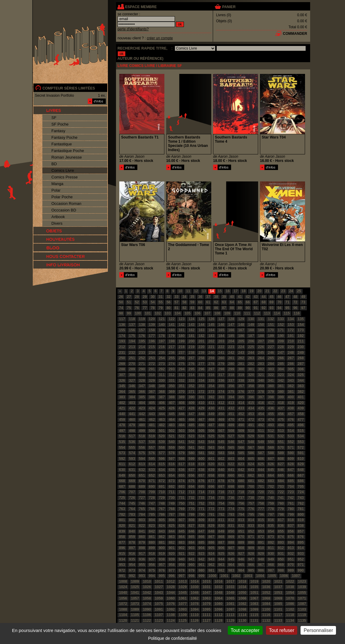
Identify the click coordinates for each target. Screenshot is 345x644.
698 (231, 487)
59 (192, 302)
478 (122, 425)
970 (291, 565)
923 (201, 554)
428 (191, 408)
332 (182, 381)
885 (201, 542)
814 (251, 520)
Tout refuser (282, 630)
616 (172, 464)
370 (182, 392)
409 (191, 403)
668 (122, 481)
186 (241, 336)
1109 (183, 615)
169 (261, 330)
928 (251, 554)
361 (281, 386)
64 (232, 302)
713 (191, 492)
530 (261, 436)
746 (142, 503)
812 (231, 520)
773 (221, 509)
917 (142, 554)
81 (177, 308)
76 (137, 308)
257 (191, 358)
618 (191, 464)
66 (248, 302)
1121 (135, 621)
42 (248, 297)
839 (122, 531)
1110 (195, 615)
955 (142, 565)
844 (172, 531)
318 (231, 375)
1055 (302, 593)
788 (182, 515)
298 (221, 369)
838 (301, 526)
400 (291, 397)
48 (295, 297)
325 (301, 375)
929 (261, 554)
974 (142, 570)
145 (211, 325)
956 (152, 565)
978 (182, 570)
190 (281, 336)
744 (122, 503)
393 (221, 397)
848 (211, 531)
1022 (290, 582)
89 (240, 308)
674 (182, 481)
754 (221, 503)
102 (158, 313)
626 (271, 464)
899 (152, 548)
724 (301, 492)
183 (211, 336)
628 (291, 464)
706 (122, 492)
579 (182, 453)
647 (291, 470)
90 (248, 308)
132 (271, 319)
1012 (171, 582)
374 (221, 392)
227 (271, 347)
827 (191, 526)
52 (137, 302)
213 (132, 347)
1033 (230, 587)
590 (291, 453)
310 (152, 375)
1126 (195, 621)
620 (211, 464)
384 (132, 397)
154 (301, 325)
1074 (147, 604)
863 (172, 537)
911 (271, 548)
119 (142, 319)
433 (241, 408)
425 (162, 408)
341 (271, 381)
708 (142, 492)
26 (121, 297)
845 (182, 531)
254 (162, 358)
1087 (302, 604)
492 (261, 425)
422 (132, 408)
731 (182, 498)
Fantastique (62, 144)
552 (291, 442)
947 (251, 559)
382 (301, 392)
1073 (135, 604)
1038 (290, 587)
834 (261, 526)
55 (161, 302)
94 (279, 308)
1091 (159, 609)
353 (201, 386)
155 (122, 330)
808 (191, 520)
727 (142, 498)
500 (152, 431)
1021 (278, 582)
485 (191, 425)
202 (211, 341)
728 (152, 498)
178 (162, 336)
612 (132, 464)
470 (231, 420)
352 (191, 386)
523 (191, 436)
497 (122, 431)
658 (211, 475)
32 (168, 297)
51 (129, 302)
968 (271, 565)
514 (291, 431)
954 (132, 565)
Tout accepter (245, 630)
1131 (254, 621)
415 (251, 403)
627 (281, 464)
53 (145, 302)
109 (227, 313)
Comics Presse (64, 177)
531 (271, 436)
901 (172, 548)
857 (301, 531)
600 (201, 459)
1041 (135, 593)
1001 (224, 576)
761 (291, 503)
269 (122, 364)
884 (191, 542)
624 (251, 464)
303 (271, 369)
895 (301, 542)
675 (191, 481)
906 (221, 548)
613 (142, 464)
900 (162, 548)
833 (251, 526)
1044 (171, 593)
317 (221, 375)
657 (201, 475)
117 (122, 319)
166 (231, 330)
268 (301, 358)
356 (231, 386)
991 (122, 576)
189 (271, 336)
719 (251, 492)
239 (201, 353)
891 (261, 542)
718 (241, 492)
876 (301, 537)
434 (251, 408)
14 (212, 291)
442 (142, 414)
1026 (147, 587)
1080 (219, 604)
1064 (219, 598)
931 (281, 554)
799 (291, 515)
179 (172, 336)
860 (142, 537)
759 (271, 503)
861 (152, 537)
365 (132, 392)
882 (172, 542)
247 (281, 353)
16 (228, 291)
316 (211, 375)
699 (241, 487)
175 (132, 336)
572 (301, 448)
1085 (278, 604)
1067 (254, 598)
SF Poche (60, 124)
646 (281, 470)
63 (224, 302)
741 (281, 498)
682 (261, 481)
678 (221, 481)
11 (188, 291)
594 (142, 459)
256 (182, 358)
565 (231, 448)
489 (231, 425)
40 (232, 297)
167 (241, 330)
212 (122, 347)
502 (172, 431)
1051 (254, 593)
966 (251, 565)
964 (231, 565)
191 (291, 336)
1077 (183, 604)
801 (122, 520)
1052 (266, 593)
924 (211, 554)
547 (241, 442)
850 (231, 531)
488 (221, 425)
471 (241, 420)
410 (201, 403)
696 (211, 487)
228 (281, 347)
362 (291, 386)
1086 (290, 604)
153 (291, 325)
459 (122, 420)
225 (251, 347)
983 (231, 570)
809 (201, 520)
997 (182, 576)
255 (172, 358)
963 (221, 565)
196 (152, 341)
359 (261, 386)
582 (211, 453)
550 (271, 442)
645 (271, 470)
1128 (219, 621)
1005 (272, 576)
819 (301, 520)
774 (231, 509)
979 (191, 570)
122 (172, 319)
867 (211, 537)
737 (241, 498)
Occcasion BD (64, 210)
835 (271, 526)
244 (251, 353)
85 (208, 308)
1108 (171, 615)
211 (301, 341)
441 (132, 414)
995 (162, 576)
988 (281, 570)
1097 (230, 609)
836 (281, 526)
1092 (171, 609)
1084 (266, 604)
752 (201, 503)
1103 (302, 609)
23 (283, 291)
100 (138, 313)
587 (261, 453)
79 (161, 308)
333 (191, 381)
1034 (242, 587)
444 (162, 414)
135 (301, 319)
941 (191, 559)
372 (201, 392)
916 (132, 554)
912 (281, 548)
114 (277, 313)
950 (281, 559)
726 (132, 498)
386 (152, 397)
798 (281, 515)
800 (301, 515)
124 (191, 319)
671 (152, 481)
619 (201, 464)
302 (261, 369)
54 (153, 302)
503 (182, 431)
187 (251, 336)
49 (303, 297)
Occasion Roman (66, 204)
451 (231, 414)
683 (271, 481)
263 (251, 358)
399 (281, 397)
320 (251, 375)
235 (162, 353)
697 (221, 487)
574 (132, 453)
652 (152, 475)
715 (211, 492)
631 (132, 470)
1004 (260, 576)
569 (271, 448)
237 (182, 353)
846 (191, 531)
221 (211, 347)
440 (122, 414)
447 (191, 414)
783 (132, 515)
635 (172, 470)
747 (152, 503)
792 (221, 515)
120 (152, 319)
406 (162, 403)
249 (301, 353)
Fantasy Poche (64, 137)
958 (172, 565)
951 (291, 559)
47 (287, 297)
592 (122, 459)
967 (261, 565)
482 (162, 425)
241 (221, 353)
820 (122, 526)
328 (142, 381)
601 (211, 459)
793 (231, 515)
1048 (219, 593)
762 (301, 503)
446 (182, 414)
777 (261, 509)
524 (201, 436)
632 (142, 470)
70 (279, 302)
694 (191, 487)
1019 (254, 582)
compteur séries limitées (69, 88)
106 (197, 313)
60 (200, 302)
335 (211, 381)
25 (299, 291)
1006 (284, 576)
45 (272, 297)
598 (182, 459)
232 (132, 353)
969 (281, 565)
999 (201, 576)
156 (132, 330)
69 (272, 302)
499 (142, 431)
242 (231, 353)
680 (241, 481)
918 (152, 554)
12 (196, 291)
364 (122, 392)
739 (261, 498)
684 (281, 481)
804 (152, 520)
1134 (290, 621)
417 (271, 403)
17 (235, 291)
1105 (135, 615)
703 (281, 487)
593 (132, 459)
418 (281, 403)
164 (211, 330)
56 (168, 302)
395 (241, 397)
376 (241, 392)
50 (121, 302)
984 (241, 570)
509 (241, 431)
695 (201, 487)
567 (251, 448)
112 (257, 313)
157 (142, 330)
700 (251, 487)
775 (241, 509)
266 (281, 358)
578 (172, 453)
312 (172, 375)
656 (191, 475)
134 (291, 319)
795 (251, 515)
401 (301, 397)
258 (201, 358)
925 (221, 554)
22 (275, 291)
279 (221, 364)
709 (152, 492)
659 (221, 475)
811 (221, 520)
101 (148, 313)
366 (142, 392)
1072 (123, 604)
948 (261, 559)
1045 (183, 593)
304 (281, 369)
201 (201, 341)
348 (152, 386)
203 (221, 341)
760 (281, 503)
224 (241, 347)
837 (291, 526)
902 (182, 548)
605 (251, 459)
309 (142, 375)
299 (231, 369)
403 (132, 403)
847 (201, 531)
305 (291, 369)
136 (122, 325)
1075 (159, 604)
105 (188, 313)
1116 (266, 615)
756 (241, 503)
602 (221, 459)
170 (271, 330)
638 (201, 470)
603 (231, 459)
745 (132, 503)
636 (182, 470)
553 (301, 442)
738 (251, 498)
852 (251, 531)
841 (142, 531)
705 (301, 487)
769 (182, 509)
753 (211, 503)
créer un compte (160, 38)
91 (256, 308)
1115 (254, 615)
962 (211, 565)
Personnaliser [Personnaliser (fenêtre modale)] (318, 630)
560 (182, 448)
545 (221, 442)
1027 (159, 587)
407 (172, 403)
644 (261, 470)
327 (132, 381)
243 (241, 353)
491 (251, 425)
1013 (183, 582)
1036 (266, 587)
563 (211, 448)
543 (201, 442)
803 (142, 520)
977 (172, 570)
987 (271, 570)
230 (301, 347)
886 (211, 542)
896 (122, 548)
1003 (248, 576)
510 (251, 431)
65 (240, 302)
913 (291, 548)
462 (152, 420)
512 (271, 431)
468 (211, 420)
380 (281, 392)
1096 (219, 609)
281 (241, 364)
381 (291, 392)
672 (162, 481)
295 (191, 369)
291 (152, 369)
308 (132, 375)
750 (182, 503)
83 (192, 308)
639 (211, 470)
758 (261, 503)
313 (182, 375)
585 (241, 453)
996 (172, 576)
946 (241, 559)
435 (261, 408)
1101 (278, 609)
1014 (195, 582)
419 (291, 403)
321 (261, 375)
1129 (230, 621)
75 (129, 308)
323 (281, 375)
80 (168, 308)
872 (261, 537)
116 (297, 313)
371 (191, 392)
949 (271, 559)
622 (231, 464)
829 (211, 526)
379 (271, 392)
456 (281, 414)
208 (271, 341)
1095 (207, 609)
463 (162, 420)
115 (287, 313)
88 (232, 308)
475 (281, 420)
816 (271, 520)
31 (161, 297)
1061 (183, 598)
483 (172, 425)
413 (231, 403)
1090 (147, 609)
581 (201, 453)
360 (271, 386)
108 (217, 313)
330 (162, 381)
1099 (254, 609)
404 (142, 403)
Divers (57, 223)
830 (221, 526)
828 (201, 526)
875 (291, 537)
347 (142, 386)
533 (291, 436)
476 (291, 420)
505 (201, 431)
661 (241, 475)
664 (271, 475)
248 (291, 353)
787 (172, 515)
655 (182, 475)
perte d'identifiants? (133, 29)
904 (201, 548)
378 (261, 392)
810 (211, 520)
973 (132, 570)
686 (301, 481)
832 (241, 526)
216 (162, 347)
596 (162, 459)
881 (162, 542)
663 (261, 475)
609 (291, 459)
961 (201, 565)
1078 (195, 604)
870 (241, 537)
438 (291, 408)
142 (182, 325)
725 (122, 498)
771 (201, 509)
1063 (207, 598)
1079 (207, 604)
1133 (278, 621)
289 (132, 369)
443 (152, 414)
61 (208, 302)
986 (261, 570)
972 (122, 570)
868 (221, 537)
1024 (123, 587)
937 (152, 559)
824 (162, 526)
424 (152, 408)
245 (261, 353)
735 (221, 498)
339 (251, 381)
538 (152, 442)
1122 (147, 621)
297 (211, 369)
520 (162, 436)
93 (272, 308)
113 (267, 313)
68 (263, 302)
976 (162, 570)
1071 (302, 598)
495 (291, 425)
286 (291, 364)
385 (142, 397)
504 (191, 431)
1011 (159, 582)
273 (162, 364)
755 (231, 503)
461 (142, 420)
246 (271, 353)
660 (231, 475)
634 (162, 470)
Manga (57, 184)
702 (271, 487)
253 (152, 358)
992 (132, 576)
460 (132, 420)
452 (241, 414)
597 (172, 459)
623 (241, 464)
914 (301, 548)
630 (122, 470)
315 (201, 375)
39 (224, 297)
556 (142, 448)
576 (152, 453)
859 (132, 537)
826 (182, 526)
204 (231, 341)
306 (301, 369)
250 (122, 358)
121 (162, 319)
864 (182, 537)
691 (162, 487)
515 (301, 431)
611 (122, 464)
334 (201, 381)
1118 (290, 615)
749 (172, 503)
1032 (219, 587)
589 (281, 453)
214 (142, 347)
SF (54, 118)
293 (172, 369)
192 (301, 336)
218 (182, 347)
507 (221, 431)
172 (291, 330)
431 (221, 408)
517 (132, 436)
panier (229, 7)
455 (271, 414)
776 (251, 509)
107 (207, 313)
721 (271, 492)
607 (271, 459)
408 (182, 403)
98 (121, 313)
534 (301, 436)
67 (256, 302)
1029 (183, 587)
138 (142, 325)
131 (261, 319)
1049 (230, 593)
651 (142, 475)
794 (241, 515)
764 (132, 509)
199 (182, 341)
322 (271, 375)
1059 (159, 598)
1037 (278, 587)
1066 (242, 598)
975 (152, 570)
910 (261, 548)
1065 (230, 598)
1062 (195, 598)
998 (191, 576)
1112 (219, 615)
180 (182, 336)
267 (291, 358)
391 (201, 397)
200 (191, 341)
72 (295, 302)
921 (182, 554)
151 (271, 325)
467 (201, 420)
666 (291, 475)
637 (191, 470)
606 (261, 459)
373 (211, 392)
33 (177, 297)
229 (291, 347)
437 (281, 408)
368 (162, 392)
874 (281, 537)
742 (291, 498)
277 (201, 364)
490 (241, 425)
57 (177, 302)
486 (201, 425)
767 (162, 509)
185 (231, 336)
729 (162, 498)
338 (241, 381)
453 (251, 414)
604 (241, 459)
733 (201, 498)
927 (241, 554)
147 (231, 325)
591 (301, 453)
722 (281, 492)
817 (281, 520)
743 (301, 498)
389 (182, 397)
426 (172, 408)
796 (261, 515)
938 (162, 559)
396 (251, 397)
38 (216, 297)
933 (301, 554)
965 (241, 565)
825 (172, 526)
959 (182, 565)
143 (191, 325)
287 (301, 364)
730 (172, 498)
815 (261, 520)
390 (191, 397)
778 (271, 509)
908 (241, 548)
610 (301, 459)
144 (201, 325)
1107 (159, 615)
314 (191, 375)
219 (191, 347)
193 (122, 341)
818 (291, 520)
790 (201, 515)
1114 (242, 615)
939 (172, 559)
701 (261, 487)
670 (142, 481)
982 (221, 570)
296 (201, 369)
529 (251, 436)
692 (172, 487)
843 (162, 531)
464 (172, 420)
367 (152, 392)
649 (122, 475)
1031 (207, 587)
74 (121, 308)
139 (152, 325)
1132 (266, 621)
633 (152, 470)
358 (251, 386)
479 (132, 425)
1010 (147, 582)
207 (261, 341)
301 (251, 369)
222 (221, 347)
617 (182, 464)
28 (137, 297)
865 (191, 537)
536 (132, 442)
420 (301, 403)
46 (279, 297)
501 (162, 431)
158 (152, 330)
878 (132, 542)
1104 (123, 615)
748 (162, 503)
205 (241, 341)
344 (301, 381)
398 (271, 397)
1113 (230, 615)
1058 (147, 598)
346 (132, 386)
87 (224, 308)
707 (132, 492)
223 (231, 347)
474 (271, 420)
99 (129, 313)
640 (221, 470)
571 (291, 448)
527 (231, 436)
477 (301, 420)
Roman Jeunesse (67, 157)
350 (172, 386)
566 (241, 448)
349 (162, 386)
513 (281, 431)
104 (178, 313)
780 (291, 509)
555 (132, 448)
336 (221, 381)
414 (241, 403)
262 (241, 358)
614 (152, 464)
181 (191, 336)
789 (191, 515)
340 (261, 381)
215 (152, 347)
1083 (254, 604)
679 (231, 481)
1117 (278, 615)
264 (261, 358)
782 (122, 515)
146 (221, 325)
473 (261, 420)
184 (221, 336)
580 (191, 453)
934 (122, 559)
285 (281, 364)
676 (201, 481)
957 (162, 565)
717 (231, 492)
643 (251, 470)
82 (184, 308)
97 (303, 308)
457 (291, 414)
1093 (183, 609)
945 (231, 559)
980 (201, 570)
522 (182, 436)
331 (172, 381)
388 (172, 397)
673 (172, 481)
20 (259, 291)
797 (271, 515)
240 (211, 353)
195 (142, 341)
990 (301, 570)
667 (301, 475)
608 (281, 459)
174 (122, 336)
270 (132, 364)
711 (172, 492)
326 (122, 381)
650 (132, 475)
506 (211, 431)
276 (191, 364)
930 (271, 554)
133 (281, 319)
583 (221, 453)
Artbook (58, 217)
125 (201, 319)
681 (251, 481)
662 (251, 475)
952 (301, 559)
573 (122, 453)
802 (132, 520)
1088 (123, 609)
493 (271, 425)
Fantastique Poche (68, 151)
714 (201, 492)
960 (191, 565)
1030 (195, 587)
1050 (242, 593)
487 (211, 425)
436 (271, 408)
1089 (135, 609)
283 (261, 364)
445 (172, 414)
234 (152, 353)
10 (180, 291)
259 (211, 358)
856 (291, 531)
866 (201, 537)
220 (201, 347)
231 (122, 353)
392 (211, 397)
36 (200, 297)
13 (204, 291)
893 (281, 542)
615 (162, 464)
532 (281, 436)
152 (281, 325)
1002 (236, 576)
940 (182, 559)
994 (152, 576)
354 (211, 386)
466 (191, 420)
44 (263, 297)
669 (132, 481)
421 (122, 408)
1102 (290, 609)
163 (201, 330)
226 (261, 347)
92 (263, 308)
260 (221, 358)
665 (281, 475)
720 (261, 492)
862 (162, 537)
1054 (290, 593)
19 (251, 291)
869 (231, 537)
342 (281, 381)
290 (142, 369)
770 (191, 509)
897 (132, 548)
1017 (230, 582)
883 (182, 542)
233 (142, 353)
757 (251, 503)
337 (231, 381)
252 (142, 358)
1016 (219, 582)
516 (122, 436)
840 (132, 531)
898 (142, 548)
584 (231, 453)
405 (152, 403)
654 (172, 475)
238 (191, 353)
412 (221, 403)
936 (142, 559)
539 (162, 442)
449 (211, 414)
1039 (302, 587)
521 (172, 436)
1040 (123, 593)
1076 (171, 604)
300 (241, 369)
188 (261, 336)
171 (281, 330)
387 (162, 397)
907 (231, 548)
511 (261, 431)
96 (295, 308)
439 (301, 408)
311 (162, 375)
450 (221, 414)
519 (152, 436)
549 (261, 442)
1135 (302, 621)
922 (191, 554)
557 (152, 448)
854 (271, 531)
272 (152, 364)
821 (132, 526)
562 (201, 448)
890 (251, 542)
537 (142, 442)
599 (191, 459)
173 (301, 330)
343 (291, 381)
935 (132, 559)
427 (182, 408)
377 (251, 392)
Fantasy (58, 131)
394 (231, 397)
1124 (171, 621)
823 (152, 526)
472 (251, 420)
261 (231, 358)
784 (142, 515)
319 (241, 375)
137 (132, 325)
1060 (171, 598)
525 (211, 436)
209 (281, 341)
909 (251, 548)
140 (162, 325)
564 (221, 448)
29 (145, 297)
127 (221, 319)
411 (211, 403)
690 (152, 487)
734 (211, 498)
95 (287, 308)
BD (54, 164)
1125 (183, 621)
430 (211, 408)
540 (172, 442)
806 (172, 520)
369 (172, 392)
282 (251, 364)
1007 (296, 576)
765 (142, 509)
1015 (207, 582)
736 (231, 498)
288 (122, 369)
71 (287, 302)
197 (162, 341)
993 (142, 576)
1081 (230, 604)
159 (162, 330)
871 (251, 537)
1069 (278, 598)
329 (152, 381)
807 (182, 520)
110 (237, 313)
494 (281, 425)
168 (251, 330)
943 (211, 559)
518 (142, 436)
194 (132, 341)
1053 (278, 593)
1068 (266, 598)
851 (241, 531)
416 (261, 403)
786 (162, 515)
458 (301, 414)
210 (291, 341)
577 (162, 453)
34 (184, 297)
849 (221, 531)
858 (122, 537)
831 (231, 526)
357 (241, 386)
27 (129, 297)
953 (122, 565)
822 (142, 526)
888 (231, 542)
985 (251, 570)
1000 (212, 576)
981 (211, 570)
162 (191, 330)
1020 (266, 582)
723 (291, 492)
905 (211, 548)
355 (221, 386)
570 (281, 448)
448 (201, 414)
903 (191, 548)
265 (271, 358)
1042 (147, 593)
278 (211, 364)
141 (172, 325)
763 (122, 509)
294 (182, 369)
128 (231, 319)
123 (182, 319)
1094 (195, 609)
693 (182, 487)
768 (172, 509)
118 (132, 319)
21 (267, 291)
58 (184, 302)
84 (200, 308)
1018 (242, 582)
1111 (207, 615)
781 (301, 509)
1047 (207, 593)
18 (244, 291)
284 (271, 364)
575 (142, 453)
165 (221, 330)
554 (122, 448)
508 (231, 431)
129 (241, 319)
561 (191, 448)
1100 (266, 609)
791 (211, 515)
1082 (242, 604)
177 (152, 336)
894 (291, 542)
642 (241, 470)
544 (211, 442)
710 (162, 492)
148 (241, 325)
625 (261, 464)
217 (172, 347)
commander (295, 34)
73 (303, 302)
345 (122, 386)
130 (251, 319)
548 (251, 442)
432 (231, 408)
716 (221, 492)
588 (271, 453)
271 (142, 364)
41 (240, 297)
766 (152, 509)
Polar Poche (62, 197)
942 (201, 559)
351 (182, 386)
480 (142, 425)
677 (211, 481)
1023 (302, 582)
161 (182, 330)
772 (211, 509)
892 (271, 542)
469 (221, 420)
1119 (302, 615)
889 (241, 542)
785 (152, 515)
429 (201, 408)
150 (261, 325)
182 (201, 336)
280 (231, 364)
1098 (242, 609)
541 (182, 442)
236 (172, 353)
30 (153, 297)
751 (191, 503)
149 (251, 325)
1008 (123, 582)
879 (142, 542)
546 (231, 442)
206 (251, 341)
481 (152, 425)
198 (172, 341)
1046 (195, 593)
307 (122, 375)
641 (231, 470)
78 (153, 308)
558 (162, 448)
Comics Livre (63, 170)
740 (271, 498)
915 (122, 554)
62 (216, 302)
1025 (135, 587)
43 (256, 297)
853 (261, 531)
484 (182, 425)
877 (122, 542)
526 (221, 436)
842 (152, 531)
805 (162, 520)
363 (301, 386)
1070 (290, 598)
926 (231, 554)
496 (301, 425)
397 (261, 397)
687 (122, 487)
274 (172, 364)
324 (291, 375)
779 (281, 509)
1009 (135, 582)
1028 (171, 587)
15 (220, 291)
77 (145, 308)
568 (261, 448)
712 (182, 492)
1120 (123, 621)
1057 (135, 598)
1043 (159, 593)
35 (192, 297)
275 (182, 364)
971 (301, 565)
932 (291, 554)
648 (301, 470)
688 (132, 487)
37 (208, 297)
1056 (123, 598)
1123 (159, 621)
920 (172, 554)
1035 (254, 587)
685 (291, 481)
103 (168, 313)
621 (221, 464)
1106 (147, 615)
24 (291, 291)
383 (122, 397)
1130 (242, 621)
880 (152, 542)
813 (241, 520)
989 (291, 570)
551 (281, 442)
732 (191, 498)
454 (261, 414)
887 (221, 542)
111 (247, 313)
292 (162, 369)
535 (122, 442)
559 (172, 448)
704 (291, 487)
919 (162, 554)
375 (231, 392)
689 (142, 487)
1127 (207, 621)
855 (281, 531)
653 (162, 475)
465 (182, 420)
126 (211, 319)
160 (172, 330)
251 (132, 358)
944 (221, 559)
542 (191, 442)
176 (142, 336)
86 (216, 308)
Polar (56, 190)
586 (251, 453)
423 (142, 408)
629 (301, 464)
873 (271, 537)
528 (241, 436)
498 (132, 431)
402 (122, 403)
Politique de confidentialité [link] (173, 638)
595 (152, 459)
